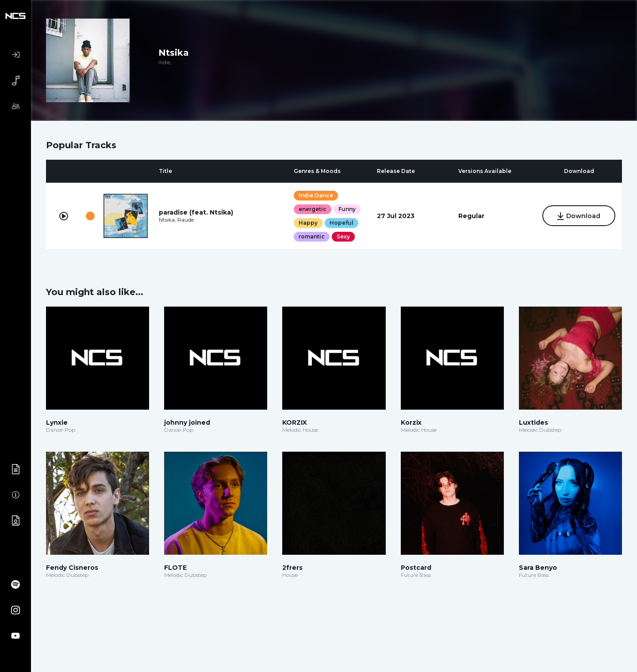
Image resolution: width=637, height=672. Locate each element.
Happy (308, 223)
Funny (347, 209)
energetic (313, 209)
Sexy (343, 236)
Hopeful (342, 223)
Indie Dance (316, 195)
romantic (312, 236)
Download (579, 216)
